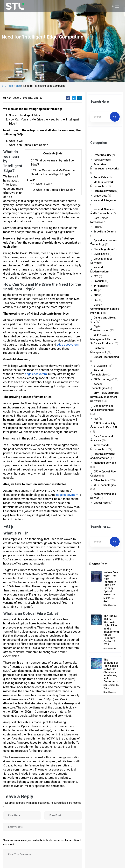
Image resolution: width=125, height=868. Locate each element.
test (96, 597)
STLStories (100, 544)
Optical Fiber (101, 681)
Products (99, 459)
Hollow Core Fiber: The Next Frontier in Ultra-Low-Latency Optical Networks (111, 762)
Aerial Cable (101, 356)
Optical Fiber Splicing (106, 535)
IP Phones (100, 464)
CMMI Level (101, 432)
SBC (96, 474)
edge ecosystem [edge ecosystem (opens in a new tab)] (68, 523)
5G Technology (103, 558)
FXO (96, 478)
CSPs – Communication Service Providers (105, 487)
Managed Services (105, 641)
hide (60, 331)
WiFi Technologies (105, 663)
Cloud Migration (103, 427)
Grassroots (100, 374)
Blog (18, 264)
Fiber (97, 405)
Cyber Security (102, 333)
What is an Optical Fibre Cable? (53, 368)
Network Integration (105, 379)
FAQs (31, 358)
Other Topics (101, 659)
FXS (96, 455)
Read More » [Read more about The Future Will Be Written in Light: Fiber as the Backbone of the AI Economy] (110, 827)
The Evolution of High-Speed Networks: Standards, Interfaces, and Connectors (111, 849)
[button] (68, 276)
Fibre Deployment (104, 369)
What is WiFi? (42, 362)
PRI (96, 469)
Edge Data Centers (105, 410)
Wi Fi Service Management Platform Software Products (104, 518)
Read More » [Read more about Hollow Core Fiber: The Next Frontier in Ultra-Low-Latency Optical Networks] (110, 783)
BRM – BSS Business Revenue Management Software (104, 575)
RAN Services (102, 338)
